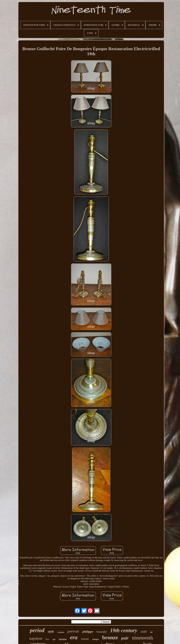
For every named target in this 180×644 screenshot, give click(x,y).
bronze (110, 637)
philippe (88, 632)
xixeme (85, 639)
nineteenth (142, 638)
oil (151, 632)
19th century (124, 630)
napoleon (36, 638)
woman (61, 632)
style (51, 631)
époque (63, 639)
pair (125, 638)
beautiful (101, 632)
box (47, 639)
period (37, 630)
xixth (144, 632)
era (74, 637)
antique (96, 639)
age (54, 639)
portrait (73, 631)
